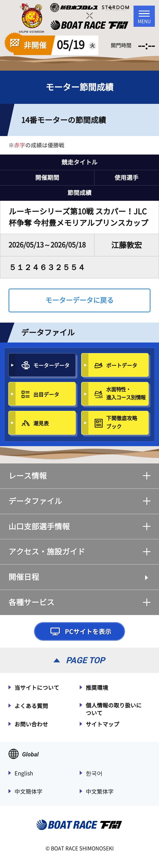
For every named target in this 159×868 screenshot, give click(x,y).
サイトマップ (102, 724)
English (24, 773)
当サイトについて (37, 688)
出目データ (46, 395)
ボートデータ (122, 365)
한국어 (94, 773)
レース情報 (79, 476)
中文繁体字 (100, 792)
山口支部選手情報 (79, 527)
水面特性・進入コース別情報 (126, 393)
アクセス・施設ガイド (79, 552)
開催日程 (24, 577)
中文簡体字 (28, 792)
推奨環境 (97, 688)
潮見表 (41, 423)
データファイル (79, 501)
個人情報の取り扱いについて (114, 709)
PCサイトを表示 (79, 631)
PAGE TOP (85, 660)
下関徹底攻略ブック (122, 422)
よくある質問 (31, 706)
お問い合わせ (31, 724)
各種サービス (79, 602)
